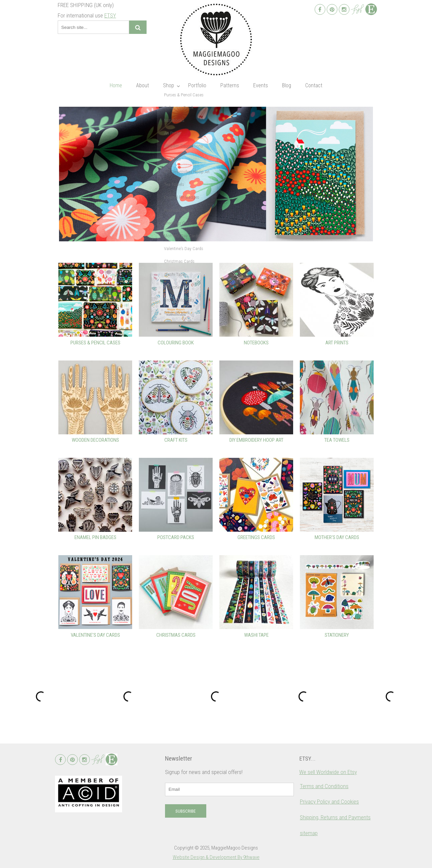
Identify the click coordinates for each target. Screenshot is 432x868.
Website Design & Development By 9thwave (216, 857)
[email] (229, 789)
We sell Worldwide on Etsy (328, 772)
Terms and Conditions (324, 786)
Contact (314, 85)
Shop (169, 85)
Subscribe (185, 811)
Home (116, 85)
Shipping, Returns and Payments (335, 817)
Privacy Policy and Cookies (329, 802)
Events (261, 85)
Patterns (230, 85)
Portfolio (197, 85)
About (143, 85)
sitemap (309, 833)
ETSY (110, 15)
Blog (287, 85)
